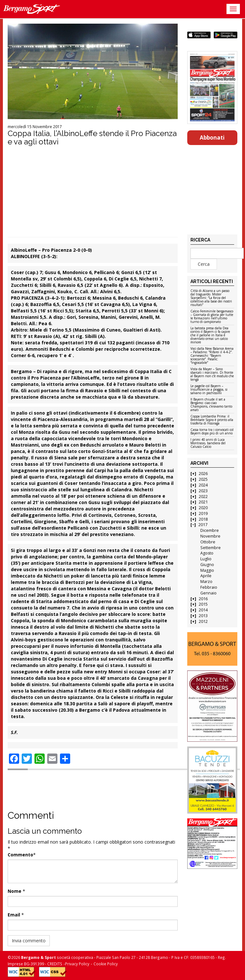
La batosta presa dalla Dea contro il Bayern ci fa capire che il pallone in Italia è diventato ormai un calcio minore (210, 335)
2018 (203, 519)
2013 (203, 616)
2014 (203, 610)
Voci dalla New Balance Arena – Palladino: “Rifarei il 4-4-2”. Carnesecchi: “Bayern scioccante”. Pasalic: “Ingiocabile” (212, 356)
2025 (203, 479)
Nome (15, 891)
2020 (203, 508)
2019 (203, 513)
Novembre (210, 536)
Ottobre (208, 542)
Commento (20, 855)
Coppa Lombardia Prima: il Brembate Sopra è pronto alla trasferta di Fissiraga (212, 420)
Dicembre (210, 530)
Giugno (207, 565)
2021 (203, 502)
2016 (203, 599)
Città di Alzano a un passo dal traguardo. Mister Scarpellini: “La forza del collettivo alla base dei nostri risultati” (211, 298)
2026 (203, 474)
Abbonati (212, 138)
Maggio (207, 570)
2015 (203, 604)
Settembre (211, 548)
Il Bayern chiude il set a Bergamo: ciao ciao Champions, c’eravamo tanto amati (211, 405)
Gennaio (208, 593)
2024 (203, 485)
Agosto (207, 553)
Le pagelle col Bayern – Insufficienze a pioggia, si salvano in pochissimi (209, 390)
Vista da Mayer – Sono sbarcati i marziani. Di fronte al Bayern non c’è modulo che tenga (212, 375)
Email (14, 915)
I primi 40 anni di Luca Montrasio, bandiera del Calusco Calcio (208, 443)
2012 (203, 621)
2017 (203, 525)
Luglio (206, 559)
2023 (203, 491)
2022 (203, 497)
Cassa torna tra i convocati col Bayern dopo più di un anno (212, 432)
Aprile (206, 576)
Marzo (206, 582)
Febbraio (209, 587)
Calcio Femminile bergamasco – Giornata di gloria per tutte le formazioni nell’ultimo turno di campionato (212, 317)
